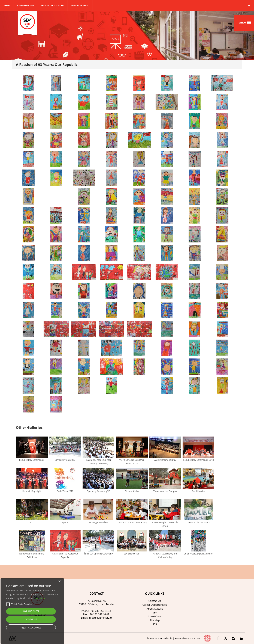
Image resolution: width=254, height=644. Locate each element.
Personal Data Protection (187, 638)
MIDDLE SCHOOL (80, 5)
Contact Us (155, 601)
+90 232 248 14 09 (99, 614)
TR (249, 6)
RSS (155, 624)
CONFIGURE (31, 619)
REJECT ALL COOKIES (31, 628)
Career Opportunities (155, 605)
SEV (155, 612)
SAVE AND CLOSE (31, 611)
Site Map (155, 620)
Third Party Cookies (19, 604)
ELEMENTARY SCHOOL (52, 5)
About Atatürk (155, 609)
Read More (40, 598)
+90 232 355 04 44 (101, 611)
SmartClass (155, 616)
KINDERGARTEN (26, 5)
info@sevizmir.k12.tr (100, 618)
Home (7, 5)
